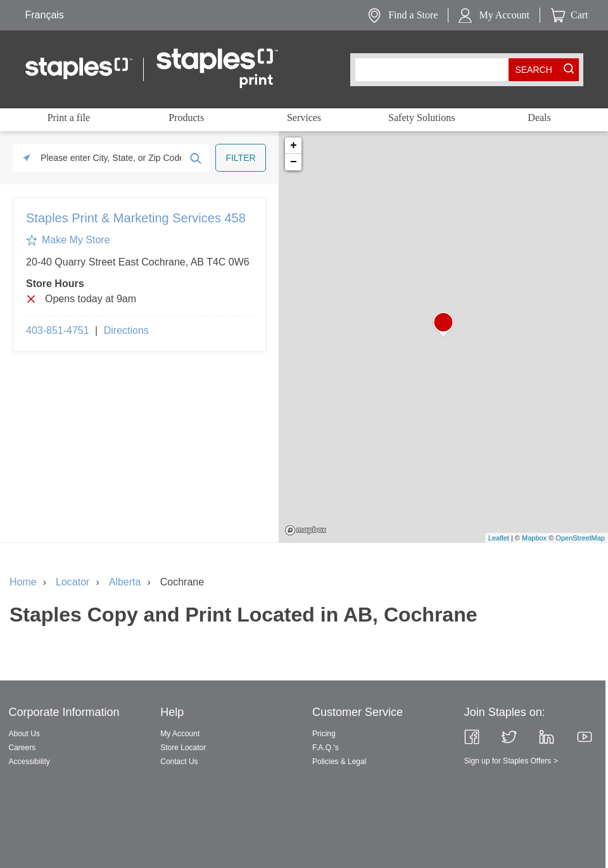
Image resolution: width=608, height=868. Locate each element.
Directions (126, 330)
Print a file (69, 118)
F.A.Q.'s (326, 748)
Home (23, 582)
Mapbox (306, 530)
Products (186, 118)
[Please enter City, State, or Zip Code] (111, 158)
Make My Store (76, 240)
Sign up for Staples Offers (508, 761)
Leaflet (499, 538)
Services (304, 118)
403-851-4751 (58, 330)
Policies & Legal (339, 762)
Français (45, 15)
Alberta (125, 582)
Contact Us (179, 762)
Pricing (324, 734)
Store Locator (183, 748)
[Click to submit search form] (195, 158)
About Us (24, 734)
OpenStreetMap (580, 538)
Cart (579, 15)
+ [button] (294, 146)
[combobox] (435, 70)
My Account (504, 15)
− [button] (294, 162)
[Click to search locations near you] (27, 158)
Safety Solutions (421, 118)
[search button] (534, 70)
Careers (22, 748)
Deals (539, 118)
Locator (73, 582)
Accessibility (29, 762)
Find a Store (413, 15)
